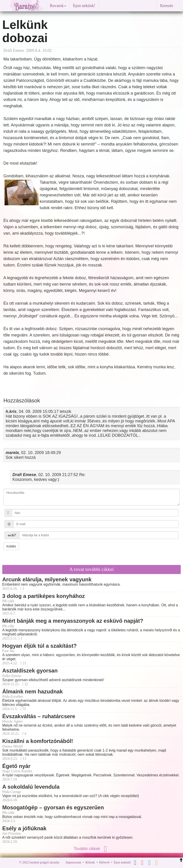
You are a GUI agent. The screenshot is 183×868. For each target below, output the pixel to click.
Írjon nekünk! (84, 6)
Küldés (11, 546)
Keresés (167, 6)
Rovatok (58, 6)
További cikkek (91, 849)
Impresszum (73, 862)
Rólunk (90, 862)
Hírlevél (104, 862)
